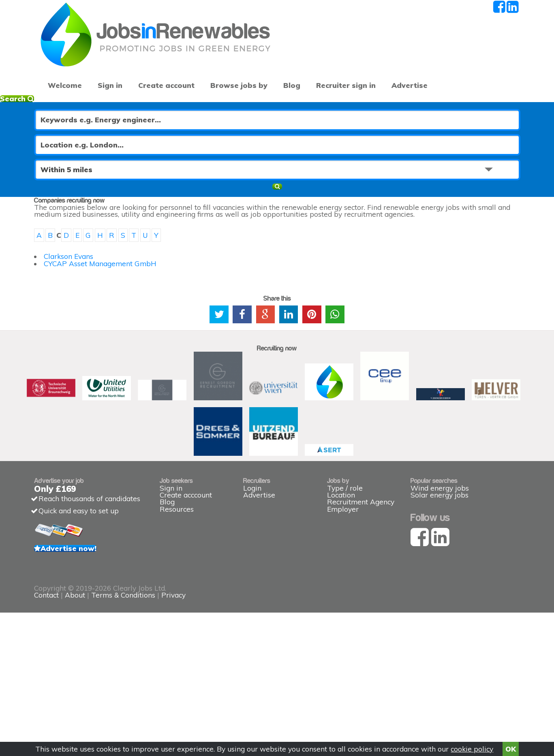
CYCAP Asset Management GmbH (114, 255)
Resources (177, 604)
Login (252, 567)
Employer (343, 604)
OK (511, 746)
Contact (215, 707)
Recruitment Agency (361, 592)
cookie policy (472, 746)
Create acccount (186, 580)
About (242, 707)
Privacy (341, 707)
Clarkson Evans (82, 243)
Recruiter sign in (480, 57)
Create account (155, 57)
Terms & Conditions (291, 707)
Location (341, 580)
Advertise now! (91, 647)
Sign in (104, 57)
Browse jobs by (221, 57)
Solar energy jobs (440, 580)
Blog (268, 57)
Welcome (62, 57)
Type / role (345, 567)
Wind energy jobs (440, 567)
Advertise (423, 57)
